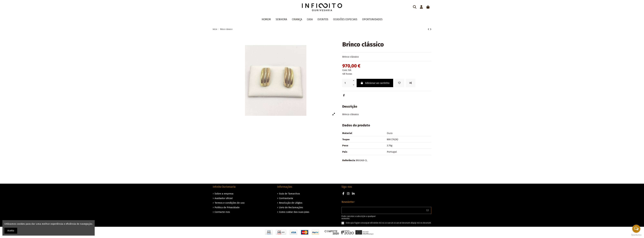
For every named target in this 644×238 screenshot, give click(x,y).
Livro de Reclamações (291, 207)
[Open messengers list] (636, 229)
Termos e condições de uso (230, 203)
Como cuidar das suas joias (294, 212)
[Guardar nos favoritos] (399, 83)
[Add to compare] (411, 83)
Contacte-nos (222, 212)
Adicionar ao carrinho (375, 83)
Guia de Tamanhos (289, 194)
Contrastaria (286, 198)
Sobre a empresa (224, 194)
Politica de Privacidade (227, 207)
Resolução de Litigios (291, 203)
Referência (349, 160)
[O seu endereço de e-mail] (383, 210)
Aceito (11, 231)
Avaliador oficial (224, 198)
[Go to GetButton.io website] (636, 235)
